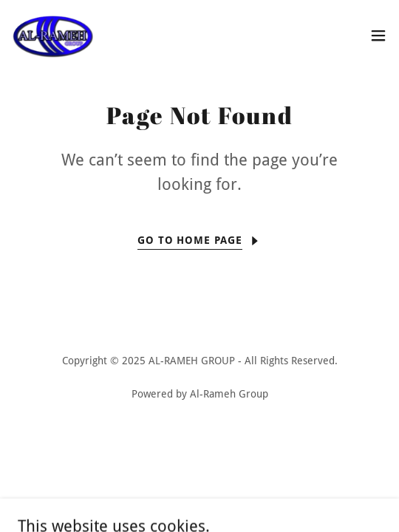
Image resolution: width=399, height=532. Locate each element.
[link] (53, 35)
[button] (378, 35)
